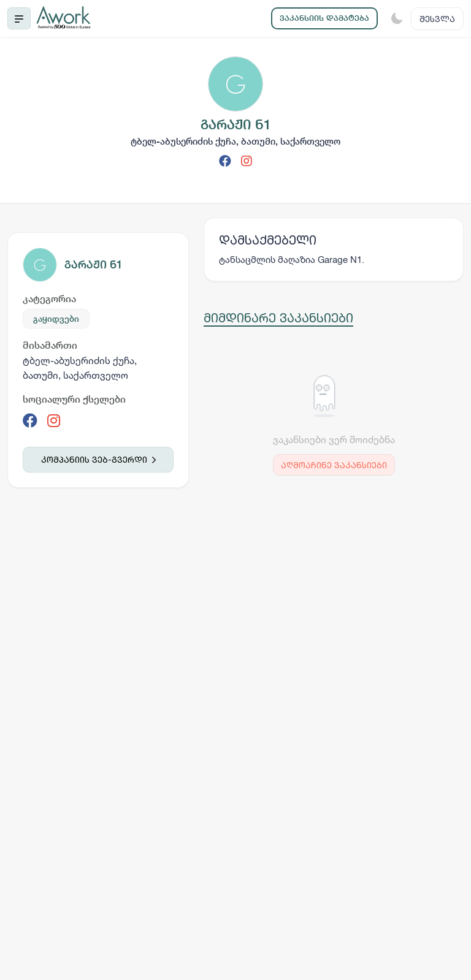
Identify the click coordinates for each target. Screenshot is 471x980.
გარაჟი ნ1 (94, 264)
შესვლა (437, 19)
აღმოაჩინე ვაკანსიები (334, 465)
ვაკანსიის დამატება (324, 18)
